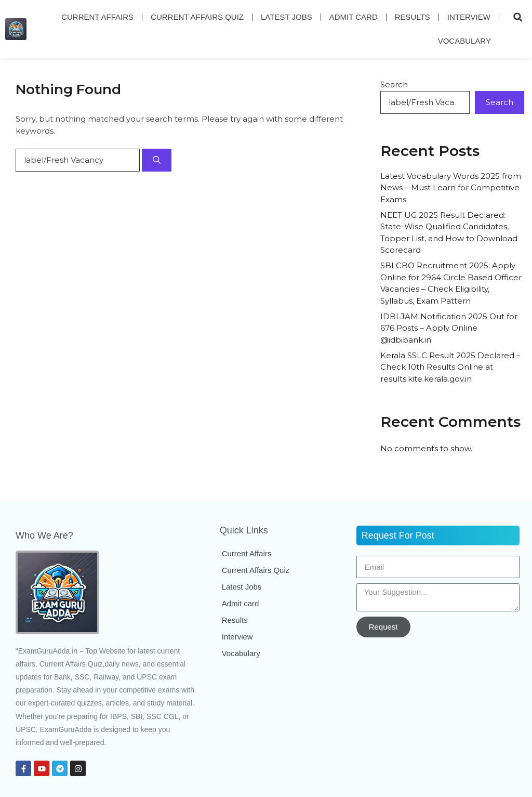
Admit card (354, 17)
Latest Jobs (287, 17)
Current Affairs (97, 17)
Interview (469, 17)
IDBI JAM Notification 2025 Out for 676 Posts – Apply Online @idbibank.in (449, 328)
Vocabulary (464, 41)
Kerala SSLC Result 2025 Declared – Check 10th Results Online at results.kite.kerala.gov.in (450, 367)
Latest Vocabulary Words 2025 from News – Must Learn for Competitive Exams (451, 188)
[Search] (157, 160)
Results (413, 17)
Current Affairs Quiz (197, 17)
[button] (518, 17)
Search (394, 84)
